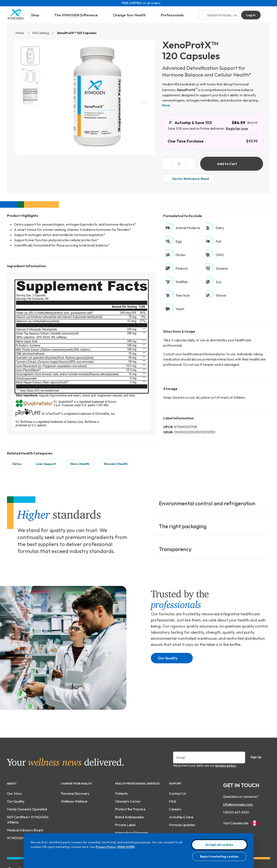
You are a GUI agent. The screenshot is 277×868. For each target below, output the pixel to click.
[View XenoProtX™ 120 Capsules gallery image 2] (30, 76)
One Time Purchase (186, 141)
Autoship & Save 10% (190, 122)
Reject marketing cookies (219, 856)
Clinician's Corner (128, 768)
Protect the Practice (130, 775)
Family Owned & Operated (27, 775)
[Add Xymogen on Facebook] (10, 836)
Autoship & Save (181, 783)
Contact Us (177, 760)
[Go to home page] (15, 19)
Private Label (125, 791)
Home (20, 33)
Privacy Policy (106, 847)
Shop (38, 15)
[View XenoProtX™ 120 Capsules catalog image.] (30, 56)
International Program (132, 799)
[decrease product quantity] (167, 164)
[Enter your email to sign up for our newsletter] (209, 724)
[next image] (144, 97)
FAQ (172, 768)
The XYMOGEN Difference (79, 15)
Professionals (175, 15)
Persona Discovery (75, 760)
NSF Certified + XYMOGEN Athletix (28, 786)
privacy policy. (226, 732)
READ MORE (126, 847)
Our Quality (171, 624)
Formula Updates (182, 791)
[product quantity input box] (179, 164)
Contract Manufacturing (133, 807)
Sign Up (259, 723)
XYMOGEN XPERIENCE (26, 804)
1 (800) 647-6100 (236, 778)
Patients (121, 760)
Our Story (14, 760)
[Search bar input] (222, 15)
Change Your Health (132, 15)
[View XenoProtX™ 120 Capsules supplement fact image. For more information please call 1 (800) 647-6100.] (30, 96)
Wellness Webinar (74, 768)
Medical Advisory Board (25, 796)
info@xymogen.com (238, 771)
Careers (175, 775)
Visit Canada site (240, 789)
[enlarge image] (143, 142)
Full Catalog (41, 33)
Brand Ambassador (130, 783)
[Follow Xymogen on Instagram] (20, 836)
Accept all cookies (219, 845)
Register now (237, 128)
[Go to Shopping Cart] (267, 15)
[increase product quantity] (191, 164)
